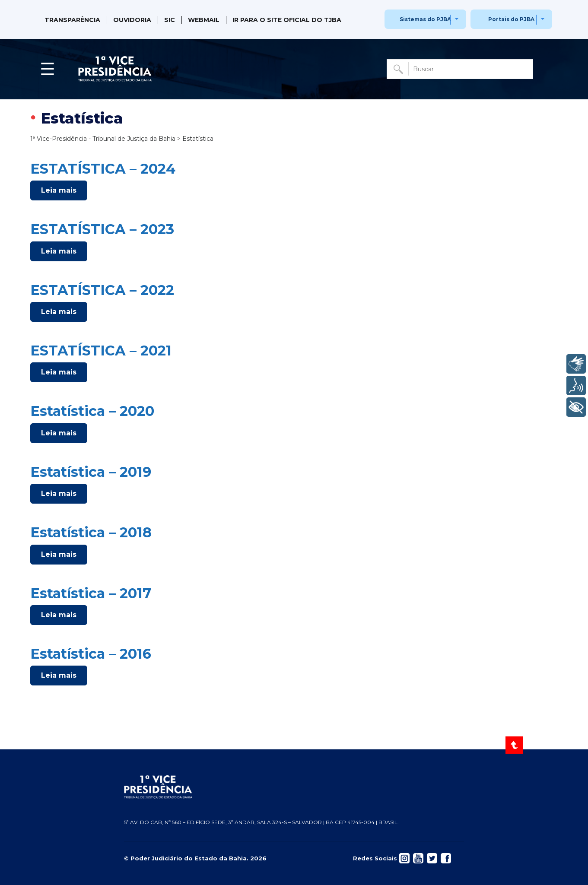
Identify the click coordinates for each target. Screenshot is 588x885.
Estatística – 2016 (91, 654)
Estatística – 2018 (91, 532)
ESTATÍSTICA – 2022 (102, 290)
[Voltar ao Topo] (515, 745)
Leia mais (59, 190)
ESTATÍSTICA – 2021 (101, 351)
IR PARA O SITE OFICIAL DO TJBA (287, 20)
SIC (170, 20)
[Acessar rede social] (404, 858)
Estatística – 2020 (92, 411)
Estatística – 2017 (91, 593)
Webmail (204, 20)
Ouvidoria (132, 20)
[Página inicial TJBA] (294, 787)
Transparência (72, 20)
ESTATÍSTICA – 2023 (102, 229)
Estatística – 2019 (91, 472)
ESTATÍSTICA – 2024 (103, 169)
